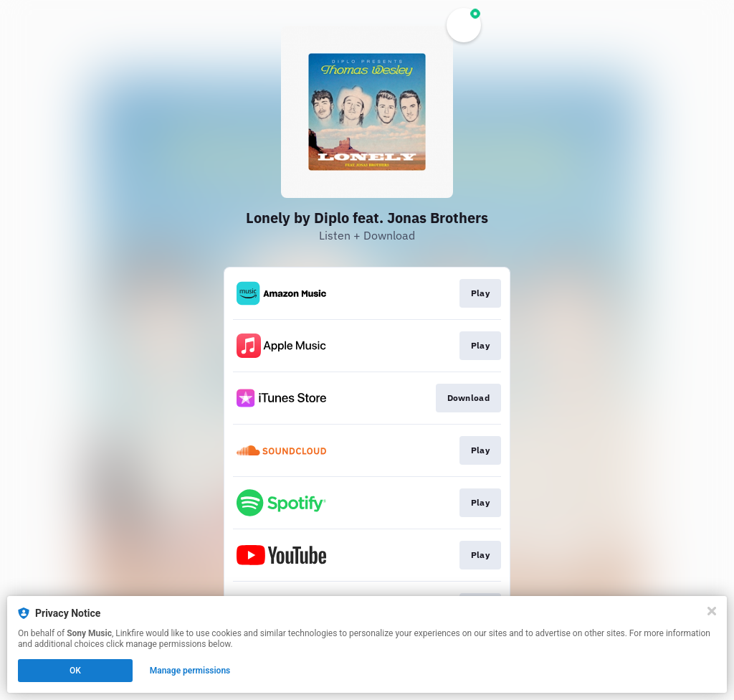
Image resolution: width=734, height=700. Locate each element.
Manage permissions (190, 671)
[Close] (712, 611)
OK (75, 671)
